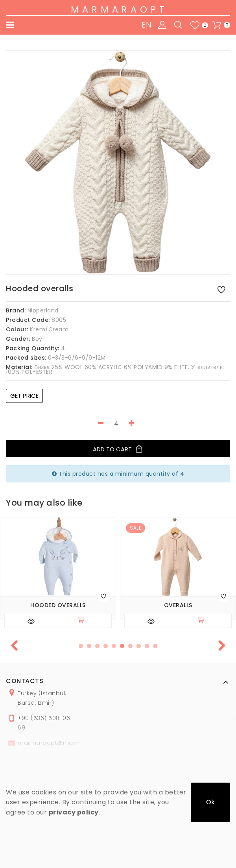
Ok (210, 802)
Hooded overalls (58, 605)
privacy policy (74, 812)
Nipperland (43, 310)
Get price (24, 396)
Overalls (178, 605)
